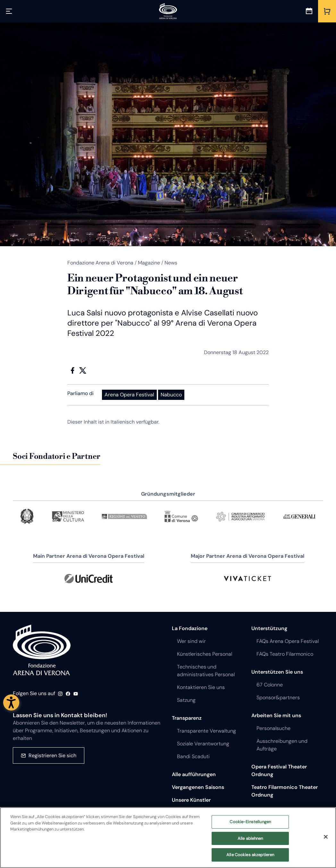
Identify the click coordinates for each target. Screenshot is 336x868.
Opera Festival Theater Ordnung (279, 771)
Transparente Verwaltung (206, 731)
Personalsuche (273, 728)
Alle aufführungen (194, 774)
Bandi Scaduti (193, 756)
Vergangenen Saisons (198, 787)
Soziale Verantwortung (203, 744)
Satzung (186, 700)
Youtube (76, 694)
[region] (168, 838)
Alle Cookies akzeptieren (250, 855)
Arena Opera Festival (129, 395)
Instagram (60, 694)
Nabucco (171, 395)
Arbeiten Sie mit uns (276, 715)
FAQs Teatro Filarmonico (285, 654)
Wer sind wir (191, 641)
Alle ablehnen (250, 838)
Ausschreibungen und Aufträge (282, 745)
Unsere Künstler (191, 800)
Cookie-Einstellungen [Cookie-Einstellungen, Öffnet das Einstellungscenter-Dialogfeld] (250, 822)
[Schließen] (326, 837)
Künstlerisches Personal (205, 654)
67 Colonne (270, 685)
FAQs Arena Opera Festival (288, 641)
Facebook (72, 370)
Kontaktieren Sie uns (201, 687)
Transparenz (187, 718)
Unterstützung (269, 628)
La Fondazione (190, 628)
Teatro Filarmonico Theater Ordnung (285, 791)
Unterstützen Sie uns (277, 672)
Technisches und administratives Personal (206, 671)
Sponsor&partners (278, 698)
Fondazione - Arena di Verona (42, 650)
